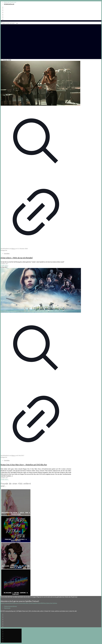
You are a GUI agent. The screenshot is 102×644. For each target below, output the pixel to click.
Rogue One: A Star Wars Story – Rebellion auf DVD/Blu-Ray (24, 465)
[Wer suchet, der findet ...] (10, 23)
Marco (13, 249)
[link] (17, 23)
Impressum (7, 608)
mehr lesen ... (5, 265)
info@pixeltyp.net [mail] (9, 4)
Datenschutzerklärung (10, 606)
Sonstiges (7, 253)
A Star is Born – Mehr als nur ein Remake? (17, 258)
